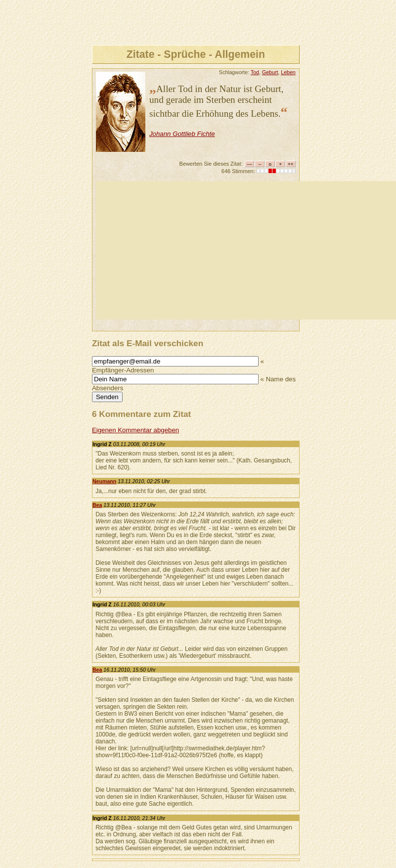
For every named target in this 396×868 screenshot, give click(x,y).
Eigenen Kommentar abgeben (135, 430)
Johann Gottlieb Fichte (182, 134)
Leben (288, 72)
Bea (97, 505)
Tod (255, 72)
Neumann (104, 481)
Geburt (270, 72)
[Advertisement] (246, 250)
